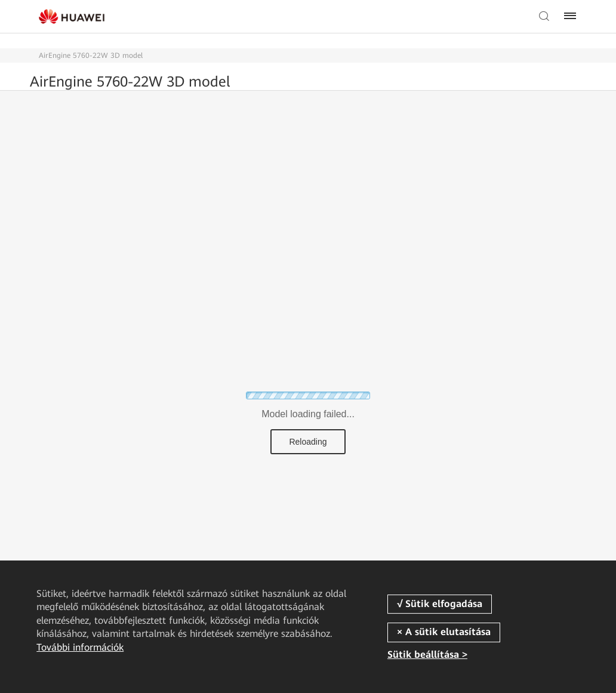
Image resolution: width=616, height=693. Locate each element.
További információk (80, 647)
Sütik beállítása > (427, 655)
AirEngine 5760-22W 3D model (91, 56)
